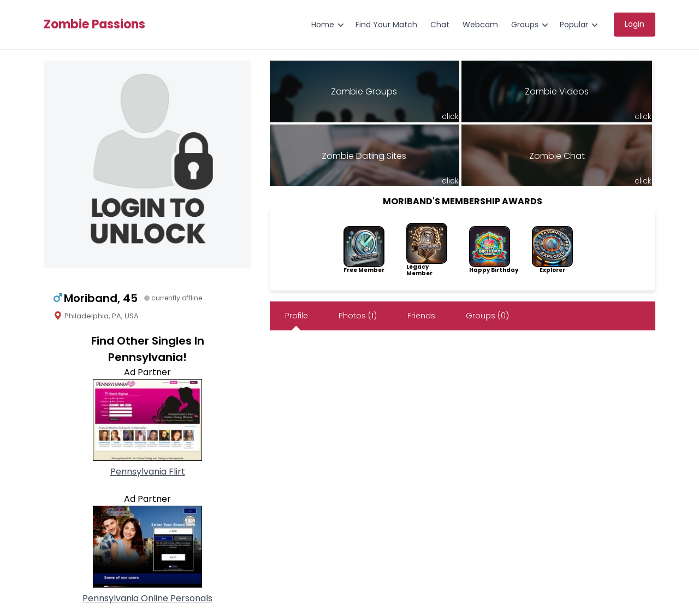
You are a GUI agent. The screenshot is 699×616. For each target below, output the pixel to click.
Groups (525, 25)
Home (323, 25)
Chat (440, 25)
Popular (574, 25)
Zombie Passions (94, 25)
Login (635, 24)
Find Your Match (386, 25)
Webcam (480, 25)
